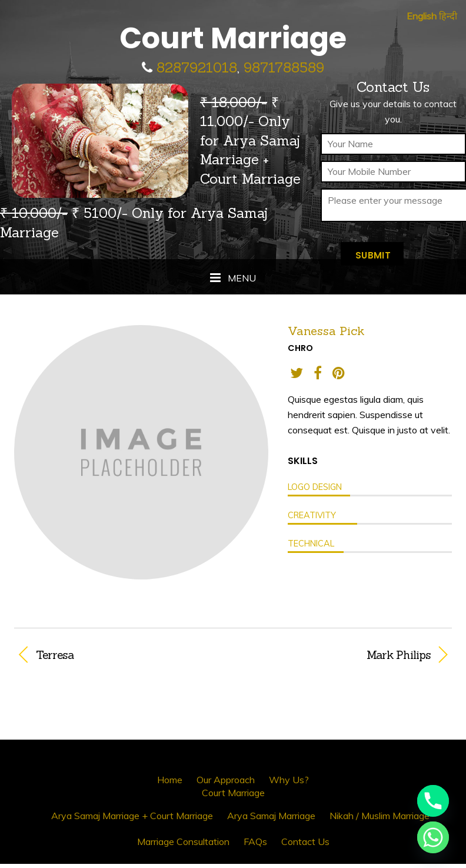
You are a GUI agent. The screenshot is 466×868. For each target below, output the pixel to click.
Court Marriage (233, 793)
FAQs (255, 842)
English (422, 16)
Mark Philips (338, 655)
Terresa (55, 655)
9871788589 (284, 67)
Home (170, 780)
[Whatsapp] (433, 837)
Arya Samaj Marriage (271, 816)
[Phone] (433, 801)
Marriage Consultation (183, 842)
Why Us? (289, 780)
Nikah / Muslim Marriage (380, 816)
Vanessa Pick (326, 331)
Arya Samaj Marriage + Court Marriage (132, 816)
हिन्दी (448, 16)
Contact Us (305, 842)
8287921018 (197, 67)
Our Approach (226, 780)
